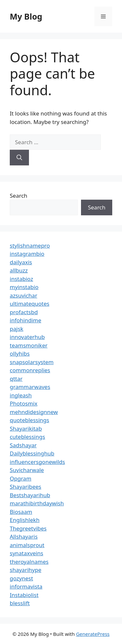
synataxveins (27, 553)
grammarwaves (30, 387)
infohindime (26, 320)
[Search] (19, 158)
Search (19, 196)
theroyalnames (29, 562)
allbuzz (19, 270)
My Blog (26, 16)
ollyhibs (20, 353)
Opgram (20, 478)
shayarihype (26, 570)
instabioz (21, 279)
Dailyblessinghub (32, 453)
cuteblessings (27, 437)
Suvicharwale (27, 470)
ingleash (21, 395)
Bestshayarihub (30, 495)
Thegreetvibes (28, 528)
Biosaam (21, 512)
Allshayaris (24, 537)
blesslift (20, 603)
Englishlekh (25, 520)
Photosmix (24, 403)
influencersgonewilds (37, 462)
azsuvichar (23, 295)
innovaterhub (27, 337)
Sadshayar (23, 445)
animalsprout (27, 545)
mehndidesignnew (34, 412)
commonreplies (30, 370)
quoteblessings (29, 420)
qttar (16, 379)
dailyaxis (21, 262)
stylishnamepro (30, 245)
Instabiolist (24, 595)
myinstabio (24, 287)
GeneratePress (93, 634)
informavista (26, 586)
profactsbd (24, 312)
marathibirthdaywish (37, 503)
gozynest (21, 578)
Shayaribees (26, 487)
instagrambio (27, 254)
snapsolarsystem (32, 362)
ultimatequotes (30, 304)
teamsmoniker (29, 345)
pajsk (17, 329)
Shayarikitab (26, 429)
